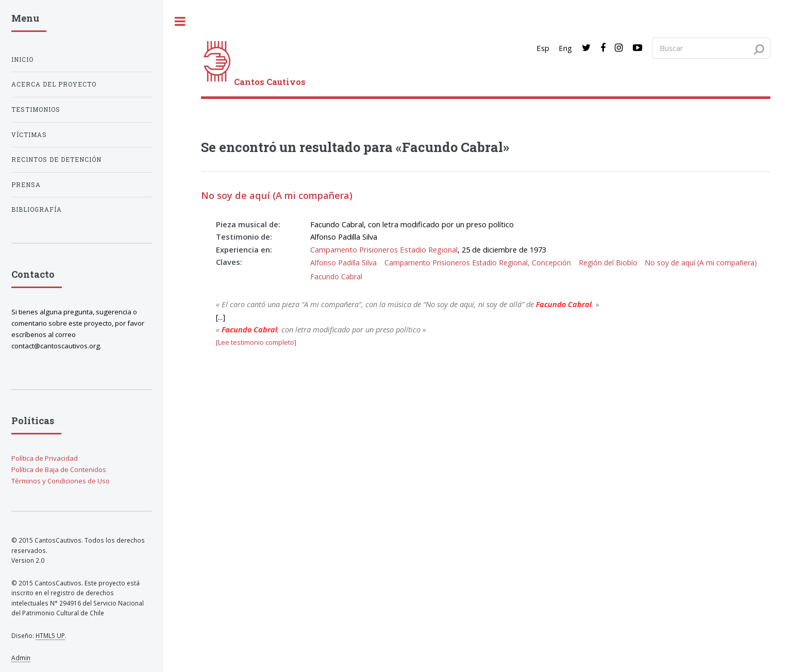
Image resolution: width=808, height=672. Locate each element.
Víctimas (29, 135)
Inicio (22, 60)
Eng (565, 48)
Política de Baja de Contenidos (59, 469)
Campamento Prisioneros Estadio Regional (384, 249)
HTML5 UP (50, 635)
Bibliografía (37, 209)
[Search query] (711, 48)
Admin (21, 658)
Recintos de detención (56, 159)
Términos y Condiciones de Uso (61, 481)
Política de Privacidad (45, 458)
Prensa (26, 185)
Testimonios (36, 110)
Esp (543, 48)
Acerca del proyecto (54, 84)
